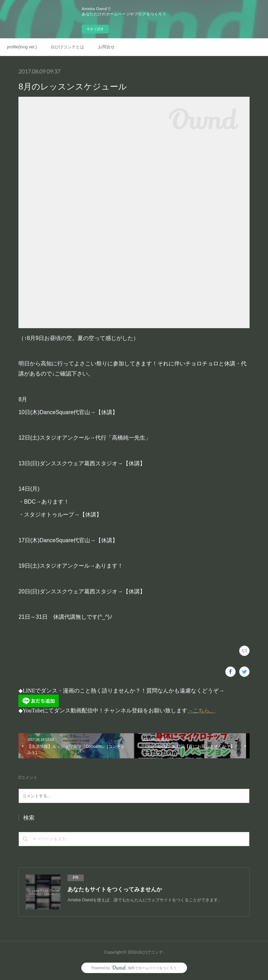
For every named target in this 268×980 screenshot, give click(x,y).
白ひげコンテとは (67, 47)
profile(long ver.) (22, 47)
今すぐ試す (95, 29)
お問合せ (106, 47)
